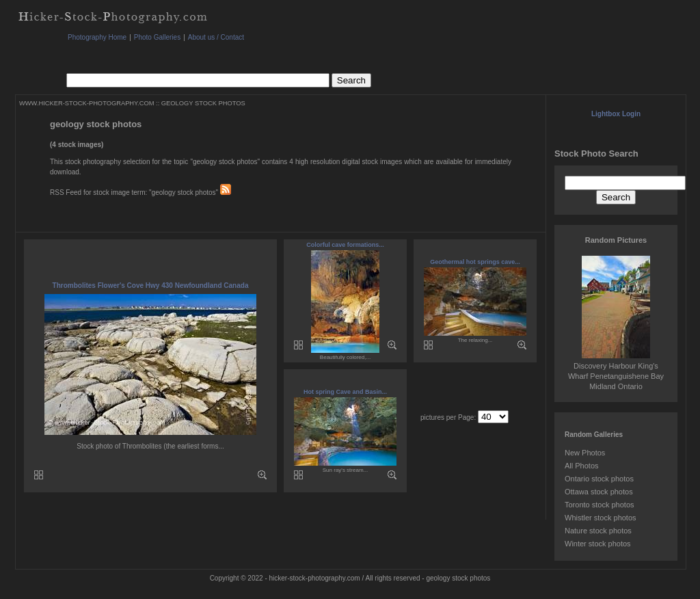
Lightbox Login (616, 114)
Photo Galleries (157, 37)
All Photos (582, 466)
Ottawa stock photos (599, 492)
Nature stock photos (598, 531)
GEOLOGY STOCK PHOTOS (203, 103)
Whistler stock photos (601, 518)
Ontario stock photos (599, 479)
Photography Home (97, 37)
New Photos (585, 453)
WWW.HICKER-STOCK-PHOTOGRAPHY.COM (86, 103)
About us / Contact (216, 37)
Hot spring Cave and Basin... (345, 392)
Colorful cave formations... (345, 245)
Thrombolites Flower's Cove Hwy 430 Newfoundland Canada (151, 285)
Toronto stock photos (600, 505)
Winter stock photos (598, 544)
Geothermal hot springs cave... (475, 262)
